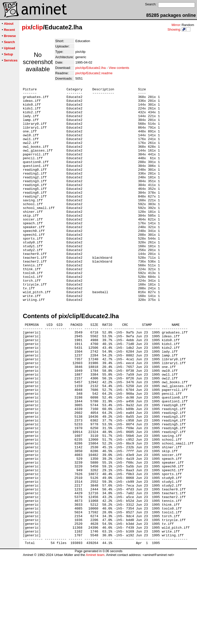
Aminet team (95, 642)
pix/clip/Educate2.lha (90, 68)
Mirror (176, 25)
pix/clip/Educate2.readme (94, 73)
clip (38, 27)
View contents (119, 68)
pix (26, 27)
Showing (174, 29)
